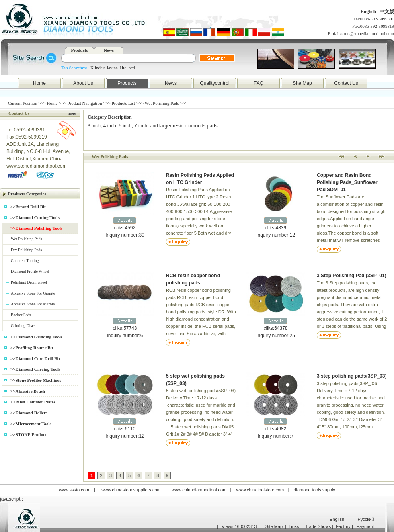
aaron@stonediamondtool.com (367, 33)
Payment (365, 526)
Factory (343, 526)
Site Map (302, 83)
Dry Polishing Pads (26, 250)
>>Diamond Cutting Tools (35, 217)
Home (39, 83)
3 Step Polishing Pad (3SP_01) (352, 276)
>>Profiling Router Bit (32, 348)
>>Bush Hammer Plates (33, 402)
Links (294, 526)
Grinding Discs (23, 326)
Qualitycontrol (214, 83)
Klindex (97, 68)
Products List (123, 103)
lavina (112, 68)
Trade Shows (318, 526)
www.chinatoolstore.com (260, 490)
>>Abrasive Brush (28, 391)
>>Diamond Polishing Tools (36, 228)
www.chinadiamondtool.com (199, 490)
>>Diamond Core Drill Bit (35, 358)
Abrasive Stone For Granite (33, 293)
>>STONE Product (29, 434)
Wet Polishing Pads (27, 239)
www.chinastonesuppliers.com (131, 490)
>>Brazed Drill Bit (28, 207)
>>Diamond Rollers (29, 413)
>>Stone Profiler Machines (36, 380)
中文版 (387, 12)
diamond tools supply (315, 490)
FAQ (259, 83)
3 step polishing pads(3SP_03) (352, 376)
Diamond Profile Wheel (30, 271)
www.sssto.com (74, 490)
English (369, 12)
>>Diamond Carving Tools (35, 369)
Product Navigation (85, 103)
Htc (123, 68)
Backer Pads (21, 315)
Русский (366, 519)
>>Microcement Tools (31, 424)
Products (80, 50)
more (72, 113)
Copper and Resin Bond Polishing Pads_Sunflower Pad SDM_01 (347, 182)
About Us (83, 83)
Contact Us (346, 83)
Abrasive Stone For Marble (33, 304)
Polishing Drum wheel (29, 282)
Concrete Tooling (25, 261)
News (109, 50)
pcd (132, 68)
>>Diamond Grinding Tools (36, 337)
